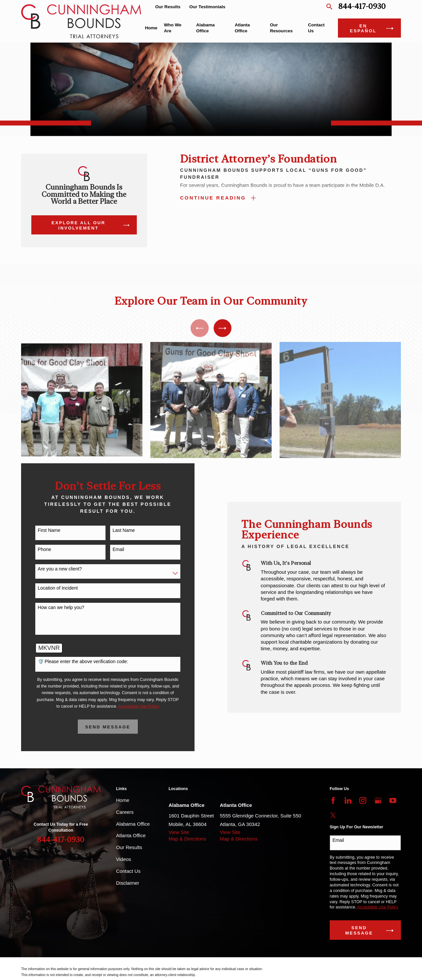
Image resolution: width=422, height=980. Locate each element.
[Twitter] (333, 815)
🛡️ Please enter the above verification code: (75, 661)
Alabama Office (133, 824)
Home (123, 800)
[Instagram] (363, 800)
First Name (42, 530)
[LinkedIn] (348, 800)
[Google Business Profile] (378, 800)
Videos (124, 859)
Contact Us (128, 871)
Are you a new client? (52, 569)
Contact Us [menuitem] (316, 28)
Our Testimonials (207, 7)
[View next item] (223, 328)
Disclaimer (128, 883)
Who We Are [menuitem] (173, 28)
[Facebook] (333, 800)
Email (111, 549)
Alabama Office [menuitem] (205, 28)
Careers (125, 812)
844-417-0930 (362, 7)
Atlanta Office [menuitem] (242, 28)
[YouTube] (393, 800)
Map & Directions (187, 839)
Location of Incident (50, 588)
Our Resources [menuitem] (281, 28)
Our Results (168, 7)
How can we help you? (54, 607)
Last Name (116, 530)
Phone (37, 549)
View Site (179, 832)
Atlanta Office (131, 835)
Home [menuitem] (151, 28)
